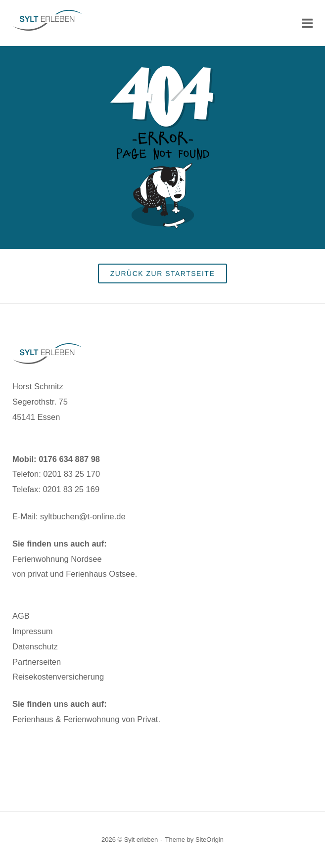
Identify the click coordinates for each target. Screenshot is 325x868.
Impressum (33, 631)
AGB (21, 616)
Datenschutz (35, 646)
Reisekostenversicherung (58, 677)
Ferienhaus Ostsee (100, 574)
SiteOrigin (209, 840)
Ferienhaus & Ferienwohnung (66, 719)
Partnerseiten (37, 662)
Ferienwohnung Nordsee (57, 559)
